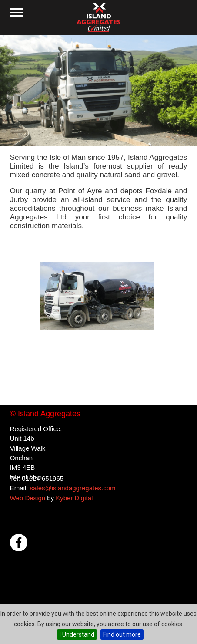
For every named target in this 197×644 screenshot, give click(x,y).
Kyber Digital (74, 498)
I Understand (77, 634)
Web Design (28, 498)
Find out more (122, 634)
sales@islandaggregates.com (72, 488)
